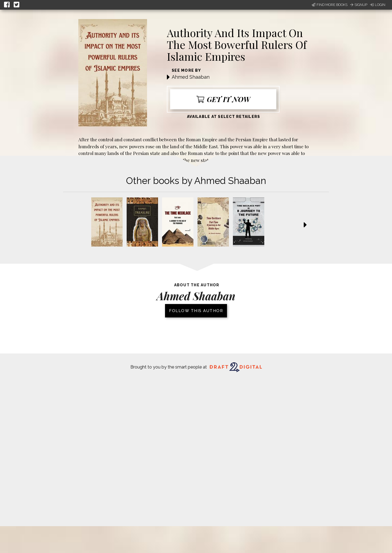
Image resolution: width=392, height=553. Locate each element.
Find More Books (330, 5)
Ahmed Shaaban (191, 77)
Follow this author (196, 311)
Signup (359, 5)
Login (378, 5)
